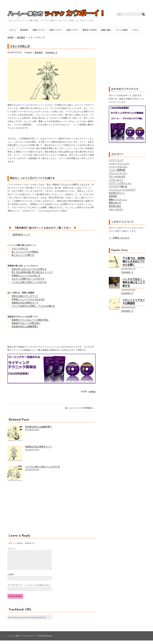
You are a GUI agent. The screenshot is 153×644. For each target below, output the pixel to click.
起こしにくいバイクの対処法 (25, 252)
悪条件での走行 (90, 30)
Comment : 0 (51, 52)
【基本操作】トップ (21, 235)
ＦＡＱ (135, 30)
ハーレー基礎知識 (117, 170)
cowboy (92, 391)
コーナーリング (116, 160)
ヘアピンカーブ (116, 180)
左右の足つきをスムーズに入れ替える (29, 269)
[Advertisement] (32, 509)
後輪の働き (106, 30)
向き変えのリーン (117, 193)
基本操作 (24, 30)
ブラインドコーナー (118, 173)
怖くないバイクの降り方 (23, 255)
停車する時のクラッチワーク (25, 296)
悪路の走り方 (115, 203)
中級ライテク (55, 30)
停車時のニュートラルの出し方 (26, 276)
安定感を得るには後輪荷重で (25, 326)
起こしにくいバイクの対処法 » (79, 408)
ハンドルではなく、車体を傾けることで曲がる (134, 282)
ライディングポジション (120, 183)
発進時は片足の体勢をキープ (25, 303)
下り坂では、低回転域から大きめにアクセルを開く (134, 261)
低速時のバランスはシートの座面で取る (30, 320)
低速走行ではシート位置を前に (26, 323)
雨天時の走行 (115, 206)
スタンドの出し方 (20, 46)
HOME (11, 37)
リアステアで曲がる (118, 186)
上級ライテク (72, 30)
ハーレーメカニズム (118, 167)
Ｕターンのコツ (116, 209)
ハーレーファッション (119, 163)
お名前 (11, 578)
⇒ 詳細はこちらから (119, 238)
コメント (12, 549)
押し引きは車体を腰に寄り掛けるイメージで (32, 272)
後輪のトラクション (118, 199)
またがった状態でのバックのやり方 (28, 279)
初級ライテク (39, 30)
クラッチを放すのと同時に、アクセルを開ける (33, 306)
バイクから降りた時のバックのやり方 (29, 282)
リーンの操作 (122, 30)
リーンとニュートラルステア (122, 190)
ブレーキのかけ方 (117, 176)
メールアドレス (15, 588)
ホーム (13, 30)
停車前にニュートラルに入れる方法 (28, 299)
